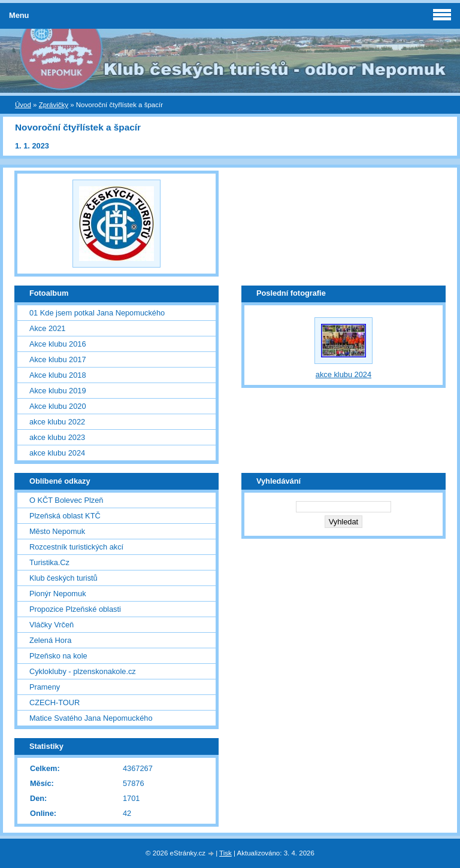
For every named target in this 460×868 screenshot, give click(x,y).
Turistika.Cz (49, 562)
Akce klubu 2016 (58, 344)
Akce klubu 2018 (58, 375)
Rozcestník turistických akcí (76, 547)
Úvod (23, 105)
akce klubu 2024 (57, 453)
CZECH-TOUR (55, 702)
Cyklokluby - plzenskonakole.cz (83, 671)
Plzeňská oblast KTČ (65, 516)
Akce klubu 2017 (58, 359)
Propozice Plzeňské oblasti (75, 609)
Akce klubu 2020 (58, 406)
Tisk (226, 853)
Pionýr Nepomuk (58, 594)
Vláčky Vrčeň (52, 625)
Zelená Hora (50, 640)
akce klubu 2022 (57, 422)
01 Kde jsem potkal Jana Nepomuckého (97, 313)
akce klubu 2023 (57, 437)
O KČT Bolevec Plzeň (66, 500)
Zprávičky (54, 105)
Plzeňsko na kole (58, 656)
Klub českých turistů (63, 578)
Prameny (45, 687)
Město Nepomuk (57, 531)
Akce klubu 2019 (58, 391)
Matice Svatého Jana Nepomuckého (91, 718)
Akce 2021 (47, 328)
